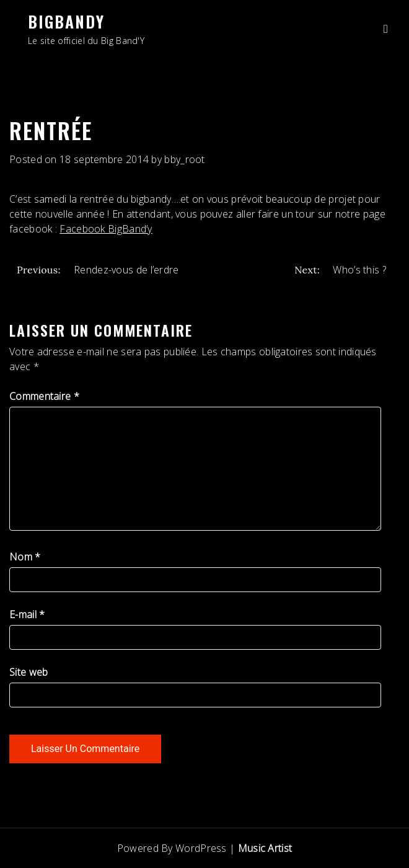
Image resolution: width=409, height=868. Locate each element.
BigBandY (66, 21)
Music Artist (265, 848)
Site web (29, 672)
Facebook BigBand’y (106, 229)
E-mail (27, 614)
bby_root (184, 159)
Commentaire (44, 396)
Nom (25, 557)
